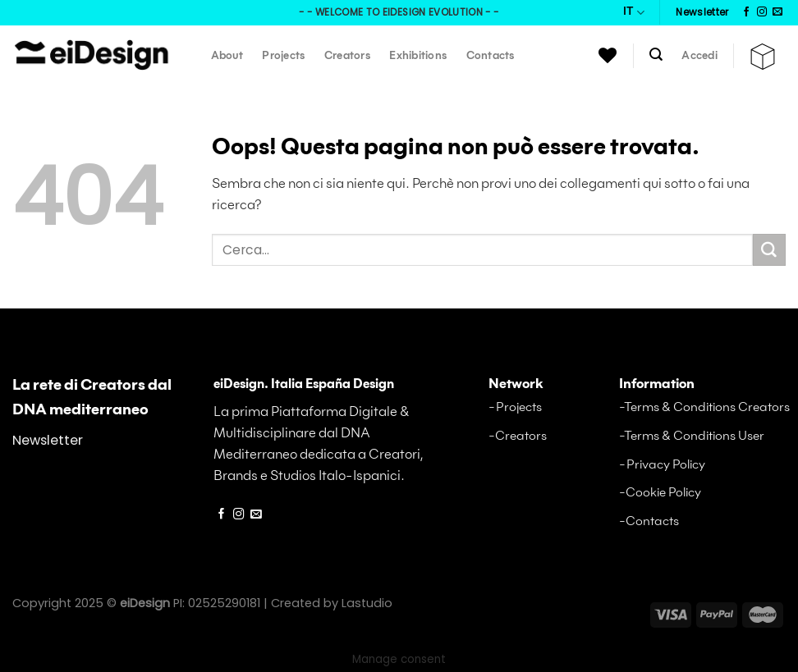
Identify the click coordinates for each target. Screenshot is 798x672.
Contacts (491, 56)
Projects (283, 56)
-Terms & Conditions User (692, 436)
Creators (347, 56)
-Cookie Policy (660, 493)
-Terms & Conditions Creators (704, 407)
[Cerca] (656, 55)
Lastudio (367, 603)
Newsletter (48, 440)
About (227, 56)
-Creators (518, 436)
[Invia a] (769, 250)
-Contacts (649, 521)
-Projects (515, 407)
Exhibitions (418, 56)
